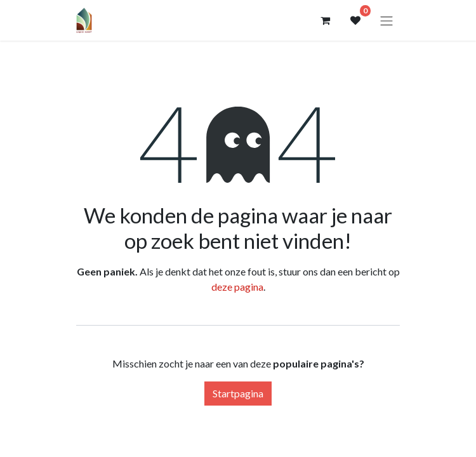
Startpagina (238, 393)
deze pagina (237, 287)
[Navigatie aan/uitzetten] (387, 20)
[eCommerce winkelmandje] (325, 20)
